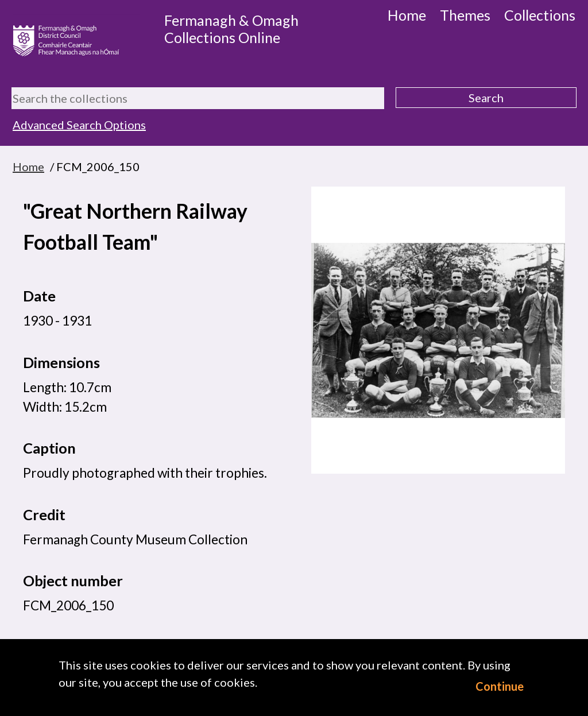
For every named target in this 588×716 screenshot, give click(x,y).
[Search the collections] (198, 98)
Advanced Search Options (79, 125)
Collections (540, 15)
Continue (500, 686)
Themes (465, 15)
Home (407, 15)
